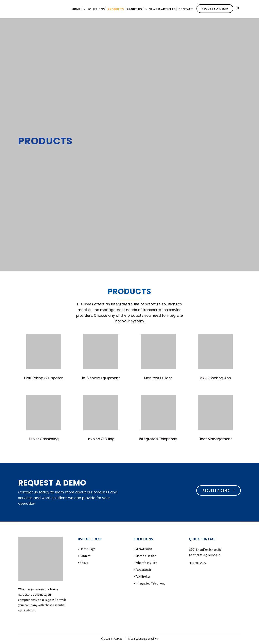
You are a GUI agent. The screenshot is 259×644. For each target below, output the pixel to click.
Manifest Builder (158, 378)
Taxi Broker (143, 576)
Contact (85, 556)
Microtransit (144, 549)
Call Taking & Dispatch (44, 378)
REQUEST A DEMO (215, 9)
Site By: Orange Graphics (143, 638)
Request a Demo (219, 490)
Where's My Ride (146, 563)
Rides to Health (146, 556)
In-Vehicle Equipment (101, 378)
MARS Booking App (215, 378)
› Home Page (87, 549)
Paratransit (143, 570)
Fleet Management (215, 439)
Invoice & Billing (101, 439)
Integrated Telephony (158, 439)
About (84, 563)
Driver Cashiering (44, 439)
